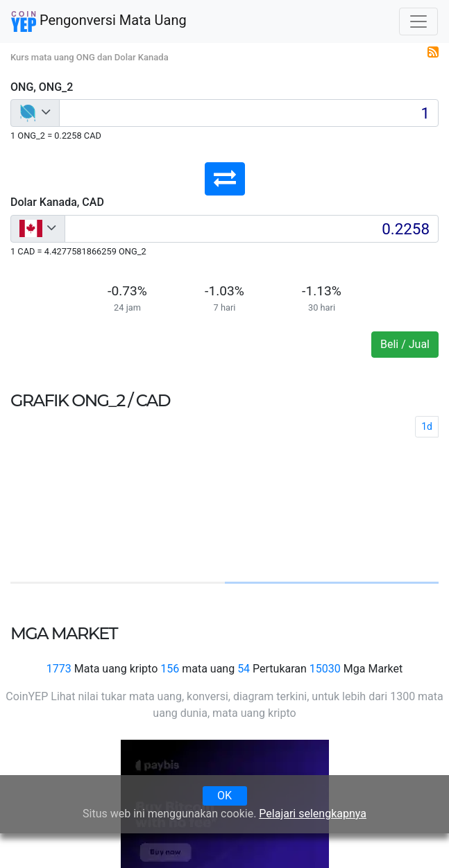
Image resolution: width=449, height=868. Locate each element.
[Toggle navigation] (418, 21)
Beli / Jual (405, 344)
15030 (325, 669)
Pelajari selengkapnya (313, 814)
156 (170, 669)
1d (427, 426)
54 (244, 669)
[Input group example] (249, 113)
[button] (225, 179)
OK (225, 796)
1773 (59, 669)
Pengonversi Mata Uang (99, 21)
